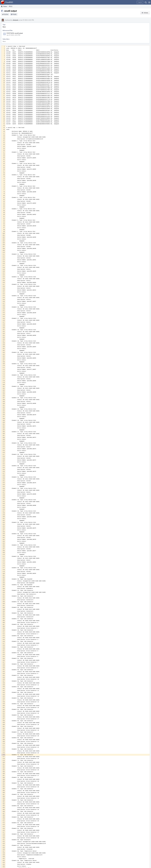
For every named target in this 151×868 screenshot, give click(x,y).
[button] (149, 2)
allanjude (15, 20)
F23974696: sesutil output (15, 33)
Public (15, 14)
